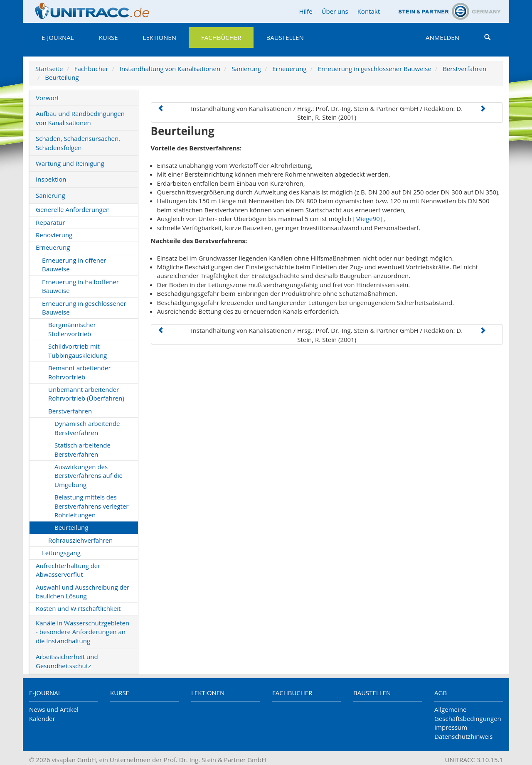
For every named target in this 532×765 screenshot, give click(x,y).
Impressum (451, 727)
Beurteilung (62, 77)
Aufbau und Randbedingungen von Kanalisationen (80, 118)
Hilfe (305, 11)
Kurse (108, 37)
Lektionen (160, 37)
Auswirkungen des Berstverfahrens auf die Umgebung (89, 476)
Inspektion (51, 179)
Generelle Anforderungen (73, 209)
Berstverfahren (464, 69)
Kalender (42, 718)
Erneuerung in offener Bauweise (74, 264)
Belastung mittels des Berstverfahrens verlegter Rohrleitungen (91, 506)
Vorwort (47, 98)
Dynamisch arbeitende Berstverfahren (87, 428)
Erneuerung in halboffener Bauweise (80, 286)
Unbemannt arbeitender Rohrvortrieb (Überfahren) (86, 394)
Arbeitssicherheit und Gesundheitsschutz (67, 661)
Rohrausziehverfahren (80, 540)
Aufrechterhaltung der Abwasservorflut (68, 570)
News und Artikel (54, 709)
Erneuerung (289, 69)
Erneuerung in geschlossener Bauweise (375, 69)
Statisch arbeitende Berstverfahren (83, 449)
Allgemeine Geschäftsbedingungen (468, 714)
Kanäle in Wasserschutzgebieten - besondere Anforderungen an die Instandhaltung (83, 632)
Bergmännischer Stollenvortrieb (72, 329)
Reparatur (50, 222)
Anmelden (442, 37)
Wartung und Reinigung (70, 163)
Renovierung (54, 235)
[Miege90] (368, 219)
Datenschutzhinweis (463, 736)
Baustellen (285, 37)
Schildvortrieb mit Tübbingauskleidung (78, 351)
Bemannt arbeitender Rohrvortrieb (80, 372)
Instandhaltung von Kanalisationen (170, 69)
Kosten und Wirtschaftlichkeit (78, 608)
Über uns (335, 11)
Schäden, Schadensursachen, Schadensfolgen (78, 143)
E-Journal (58, 37)
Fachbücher (221, 37)
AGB (441, 693)
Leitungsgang (61, 553)
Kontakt (369, 11)
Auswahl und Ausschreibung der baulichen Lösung (83, 592)
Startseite (49, 69)
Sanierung (246, 69)
